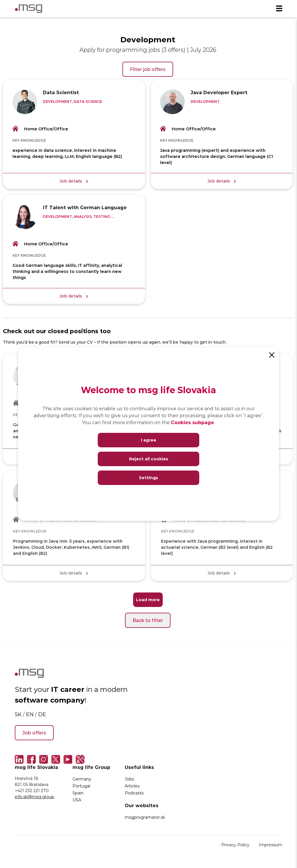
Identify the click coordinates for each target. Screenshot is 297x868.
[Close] (272, 354)
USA (77, 803)
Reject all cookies (149, 459)
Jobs (129, 782)
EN (30, 717)
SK (18, 717)
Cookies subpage (192, 422)
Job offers (34, 735)
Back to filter (148, 623)
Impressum (270, 848)
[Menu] (279, 9)
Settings (148, 478)
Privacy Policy (235, 848)
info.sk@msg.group (35, 799)
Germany (82, 782)
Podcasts (134, 796)
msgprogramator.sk (145, 820)
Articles (132, 789)
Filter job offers (148, 69)
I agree (149, 440)
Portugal (81, 789)
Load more (148, 602)
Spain (78, 796)
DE (42, 717)
